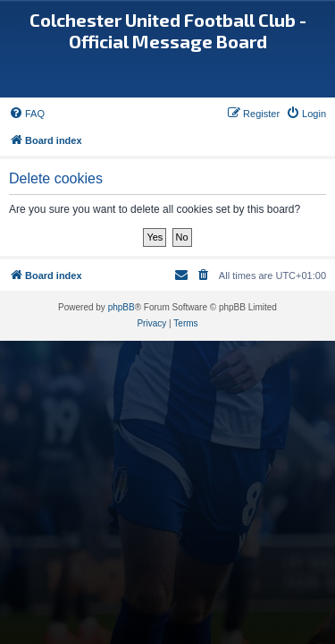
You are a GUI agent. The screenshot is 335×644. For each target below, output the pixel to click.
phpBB (121, 307)
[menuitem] (27, 114)
